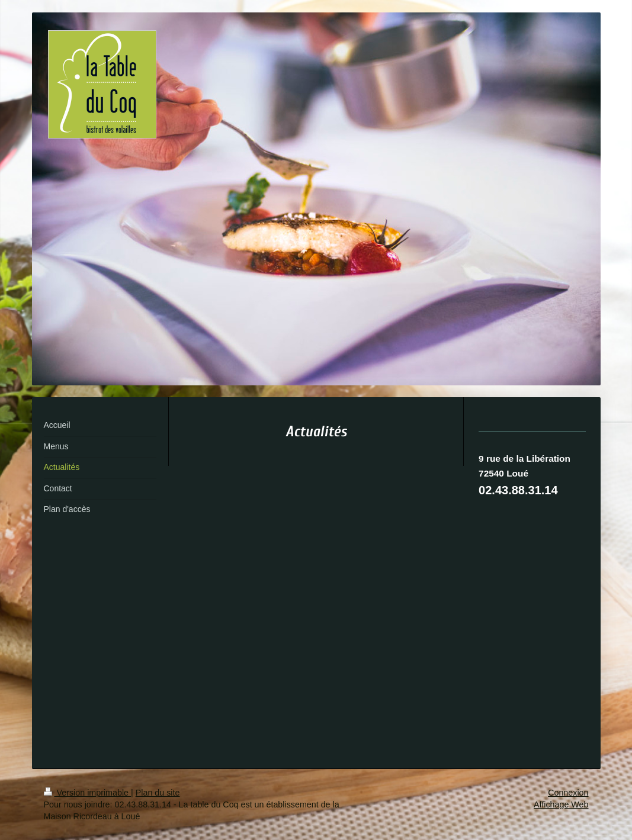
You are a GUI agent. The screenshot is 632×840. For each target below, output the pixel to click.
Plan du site (158, 793)
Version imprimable (88, 793)
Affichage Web (561, 804)
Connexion (568, 793)
